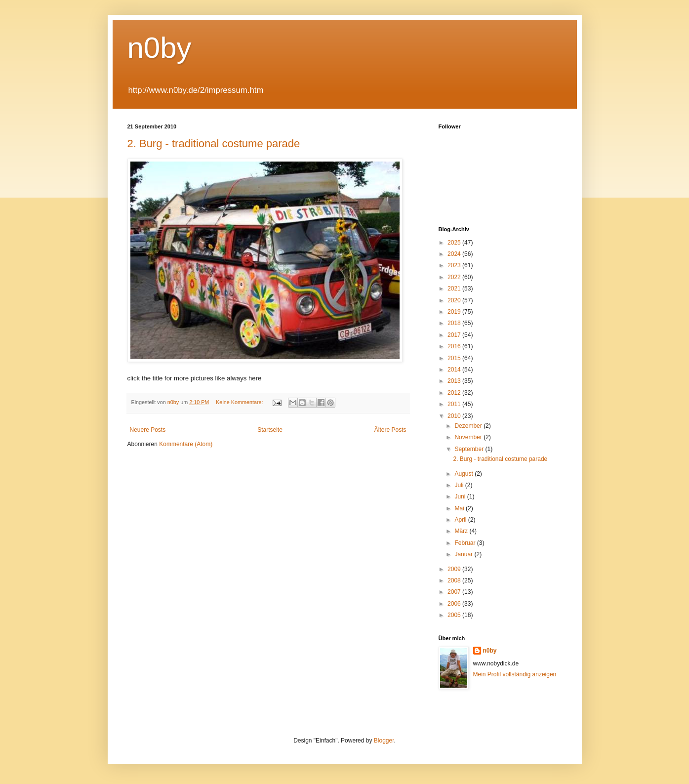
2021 (455, 289)
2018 (455, 323)
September (470, 449)
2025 (455, 243)
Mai (460, 508)
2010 (455, 416)
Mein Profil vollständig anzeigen (515, 674)
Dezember (469, 426)
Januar (464, 554)
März (462, 531)
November (469, 437)
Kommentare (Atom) (186, 444)
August (465, 474)
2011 (455, 404)
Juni (461, 496)
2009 (455, 569)
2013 (455, 381)
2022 (455, 277)
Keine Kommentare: (240, 402)
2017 (455, 335)
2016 (455, 346)
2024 (455, 254)
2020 (455, 300)
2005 (455, 615)
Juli (460, 485)
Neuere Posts (148, 430)
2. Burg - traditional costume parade (214, 144)
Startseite (270, 430)
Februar (466, 543)
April (461, 520)
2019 (455, 312)
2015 (455, 358)
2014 (455, 370)
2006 (455, 604)
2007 (455, 592)
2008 (455, 580)
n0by (160, 48)
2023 (455, 265)
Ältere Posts (390, 430)
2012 (455, 393)
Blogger (384, 741)
